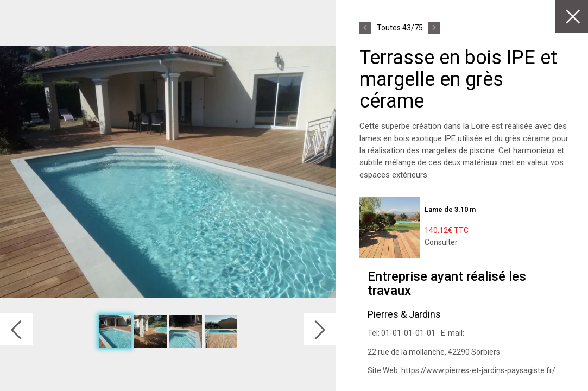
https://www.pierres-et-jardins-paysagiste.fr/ (478, 370)
